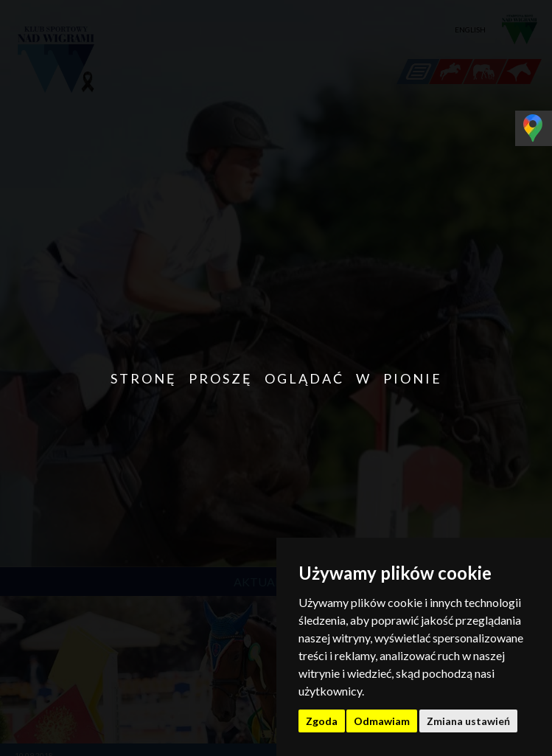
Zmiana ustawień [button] (468, 721)
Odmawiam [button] (382, 721)
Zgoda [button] (322, 721)
